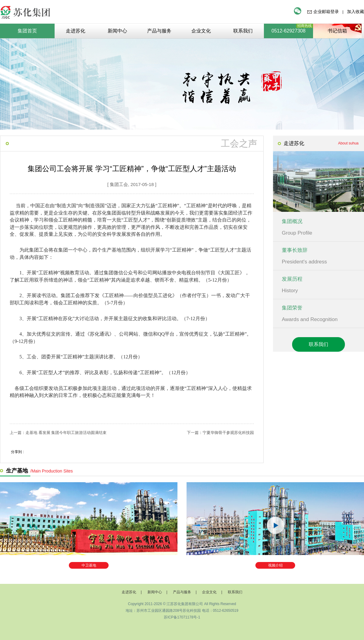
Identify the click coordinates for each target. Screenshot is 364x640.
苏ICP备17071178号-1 (182, 617)
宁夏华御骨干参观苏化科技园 (228, 433)
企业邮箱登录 (326, 12)
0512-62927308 (288, 31)
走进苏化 (129, 592)
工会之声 (239, 143)
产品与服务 (182, 592)
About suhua (348, 143)
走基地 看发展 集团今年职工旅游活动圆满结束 (66, 433)
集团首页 (27, 31)
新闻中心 (155, 592)
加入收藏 (356, 12)
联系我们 (318, 344)
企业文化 (209, 592)
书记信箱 (337, 31)
